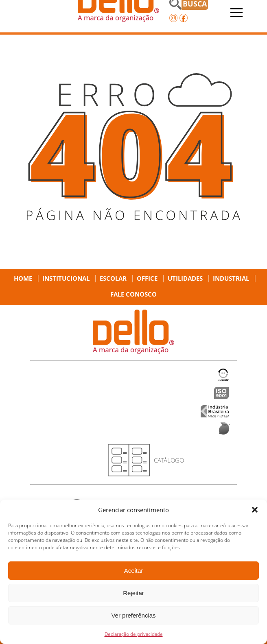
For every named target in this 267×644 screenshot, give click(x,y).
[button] (255, 510)
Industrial (231, 278)
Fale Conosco (133, 294)
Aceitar (134, 571)
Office (147, 278)
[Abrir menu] (236, 13)
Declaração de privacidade (134, 634)
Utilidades (185, 278)
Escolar (113, 278)
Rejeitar (133, 593)
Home (23, 278)
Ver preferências (133, 615)
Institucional (66, 278)
